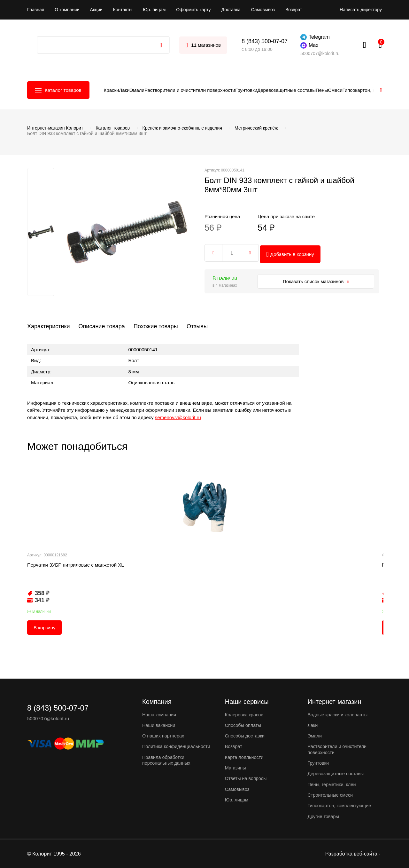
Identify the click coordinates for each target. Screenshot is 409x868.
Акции (96, 10)
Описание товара (102, 326)
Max (309, 45)
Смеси (335, 90)
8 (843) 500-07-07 (265, 41)
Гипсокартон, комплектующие (341, 806)
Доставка (231, 10)
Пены (322, 90)
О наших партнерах (164, 737)
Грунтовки (246, 90)
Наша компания (160, 716)
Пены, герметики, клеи (333, 785)
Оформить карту (193, 10)
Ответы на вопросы (247, 779)
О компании (67, 10)
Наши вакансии (159, 726)
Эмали (137, 90)
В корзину (44, 634)
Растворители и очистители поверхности (190, 90)
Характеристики (48, 326)
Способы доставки (246, 737)
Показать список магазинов (316, 279)
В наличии (42, 617)
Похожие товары (158, 326)
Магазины (236, 768)
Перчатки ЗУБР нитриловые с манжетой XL (76, 571)
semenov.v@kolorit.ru (178, 423)
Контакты (123, 10)
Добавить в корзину (292, 251)
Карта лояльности (245, 758)
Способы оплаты (244, 726)
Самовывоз (263, 10)
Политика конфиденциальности (166, 750)
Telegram (315, 37)
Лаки (124, 90)
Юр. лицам (154, 10)
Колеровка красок (245, 716)
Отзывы (200, 326)
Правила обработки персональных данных (167, 766)
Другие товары (324, 816)
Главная (36, 10)
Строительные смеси (331, 795)
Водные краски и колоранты (339, 716)
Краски (112, 90)
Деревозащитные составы (286, 90)
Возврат (294, 10)
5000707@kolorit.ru (320, 53)
